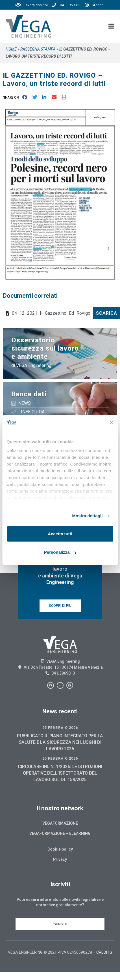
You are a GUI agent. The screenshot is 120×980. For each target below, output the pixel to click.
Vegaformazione (60, 823)
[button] (12, 97)
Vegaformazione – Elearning (60, 833)
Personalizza (60, 552)
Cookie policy (60, 849)
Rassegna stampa (38, 49)
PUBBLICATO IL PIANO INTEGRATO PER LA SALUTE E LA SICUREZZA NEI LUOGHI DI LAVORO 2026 (60, 742)
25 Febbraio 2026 (60, 728)
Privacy (60, 859)
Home (11, 49)
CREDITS (104, 952)
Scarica (107, 313)
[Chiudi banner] (112, 422)
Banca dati (29, 394)
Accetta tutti (60, 534)
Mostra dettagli (87, 516)
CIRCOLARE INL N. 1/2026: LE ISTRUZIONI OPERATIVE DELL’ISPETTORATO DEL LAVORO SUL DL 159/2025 (60, 773)
